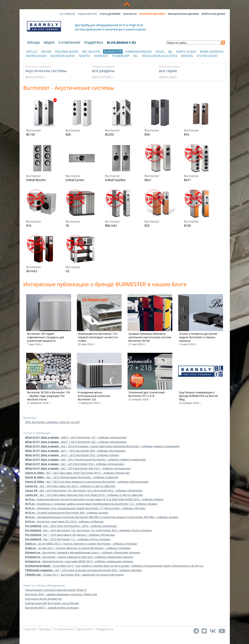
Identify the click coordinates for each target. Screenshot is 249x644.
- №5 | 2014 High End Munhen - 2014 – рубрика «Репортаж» (71, 526)
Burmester (113, 52)
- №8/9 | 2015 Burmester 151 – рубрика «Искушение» (76, 437)
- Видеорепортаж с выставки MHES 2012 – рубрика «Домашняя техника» (79, 561)
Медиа (49, 43)
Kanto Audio (186, 52)
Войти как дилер (213, 14)
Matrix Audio (36, 56)
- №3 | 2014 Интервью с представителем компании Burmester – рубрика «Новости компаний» (102, 446)
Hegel (160, 52)
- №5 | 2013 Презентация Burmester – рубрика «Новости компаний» (86, 459)
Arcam (46, 52)
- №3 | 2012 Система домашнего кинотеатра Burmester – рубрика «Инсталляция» (87, 482)
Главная (30, 629)
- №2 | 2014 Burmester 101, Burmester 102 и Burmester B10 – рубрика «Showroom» (84, 490)
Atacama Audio (67, 52)
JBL (170, 52)
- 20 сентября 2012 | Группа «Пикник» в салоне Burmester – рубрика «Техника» (81, 544)
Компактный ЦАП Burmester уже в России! (52, 603)
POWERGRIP (121, 56)
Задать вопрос (87, 14)
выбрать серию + (168, 77)
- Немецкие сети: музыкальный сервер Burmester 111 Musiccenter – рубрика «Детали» (85, 508)
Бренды (34, 43)
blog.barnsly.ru (122, 43)
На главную (67, 14)
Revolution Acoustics (160, 56)
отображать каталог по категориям (44, 59)
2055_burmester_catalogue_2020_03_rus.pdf (52, 422)
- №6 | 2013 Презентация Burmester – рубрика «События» (72, 477)
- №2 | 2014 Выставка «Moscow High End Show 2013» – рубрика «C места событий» (84, 495)
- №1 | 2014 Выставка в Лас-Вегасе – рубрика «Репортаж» (70, 535)
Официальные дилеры (183, 14)
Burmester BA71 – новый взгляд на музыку (52, 608)
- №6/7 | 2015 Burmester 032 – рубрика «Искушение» (76, 442)
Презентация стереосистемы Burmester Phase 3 (56, 590)
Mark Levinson (212, 52)
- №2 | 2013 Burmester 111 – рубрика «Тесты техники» (68, 539)
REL (136, 56)
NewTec (85, 56)
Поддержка (94, 43)
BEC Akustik (91, 52)
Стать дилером (110, 14)
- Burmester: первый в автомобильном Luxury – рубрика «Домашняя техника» (83, 552)
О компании (69, 43)
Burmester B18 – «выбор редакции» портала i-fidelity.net (61, 594)
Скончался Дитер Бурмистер (43, 599)
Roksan (187, 56)
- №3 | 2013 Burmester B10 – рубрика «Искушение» (75, 464)
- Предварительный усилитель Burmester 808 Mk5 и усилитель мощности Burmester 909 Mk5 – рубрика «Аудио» (102, 517)
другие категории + (36, 77)
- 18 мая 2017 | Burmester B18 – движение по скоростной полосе (74, 575)
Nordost (101, 56)
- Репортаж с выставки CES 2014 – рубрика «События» (64, 521)
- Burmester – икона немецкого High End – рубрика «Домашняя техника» (79, 557)
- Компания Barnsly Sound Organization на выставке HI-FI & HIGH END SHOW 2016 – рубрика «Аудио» (94, 499)
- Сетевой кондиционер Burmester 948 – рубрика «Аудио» (67, 513)
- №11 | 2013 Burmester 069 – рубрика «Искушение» (75, 451)
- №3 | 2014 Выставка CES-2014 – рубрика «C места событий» (70, 486)
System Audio (207, 56)
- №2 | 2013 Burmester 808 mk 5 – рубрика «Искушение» (78, 468)
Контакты (130, 14)
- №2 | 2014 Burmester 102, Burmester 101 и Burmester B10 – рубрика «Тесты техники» (88, 530)
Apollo (32, 52)
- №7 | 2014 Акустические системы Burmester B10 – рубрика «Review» (84, 570)
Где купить (84, 629)
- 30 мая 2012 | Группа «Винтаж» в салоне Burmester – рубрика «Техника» (78, 548)
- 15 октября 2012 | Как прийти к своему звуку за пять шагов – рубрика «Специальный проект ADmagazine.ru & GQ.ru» (114, 566)
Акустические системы (46, 71)
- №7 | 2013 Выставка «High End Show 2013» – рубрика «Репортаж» (78, 473)
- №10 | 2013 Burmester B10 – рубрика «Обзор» (72, 455)
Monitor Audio (63, 56)
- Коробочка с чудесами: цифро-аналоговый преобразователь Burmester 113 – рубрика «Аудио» (91, 504)
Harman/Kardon (139, 52)
